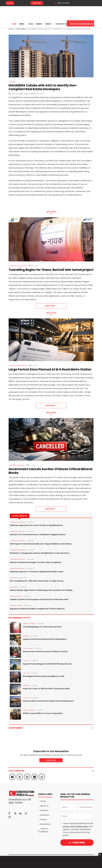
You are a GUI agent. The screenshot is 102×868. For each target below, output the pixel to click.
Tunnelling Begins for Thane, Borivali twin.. (42, 627)
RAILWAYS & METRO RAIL (17, 522)
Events (39, 24)
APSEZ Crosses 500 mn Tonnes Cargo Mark (42, 713)
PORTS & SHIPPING (28, 710)
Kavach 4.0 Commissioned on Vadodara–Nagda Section (35, 535)
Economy (26, 685)
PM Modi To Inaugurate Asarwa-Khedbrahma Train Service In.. (38, 553)
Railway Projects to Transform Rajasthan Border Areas (35, 572)
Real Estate (13, 82)
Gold (31, 24)
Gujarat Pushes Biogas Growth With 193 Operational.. (47, 664)
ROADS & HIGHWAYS (29, 624)
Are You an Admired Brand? (82, 24)
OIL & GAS (26, 661)
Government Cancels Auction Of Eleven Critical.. (44, 651)
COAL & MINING (28, 648)
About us (44, 806)
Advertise (10, 3)
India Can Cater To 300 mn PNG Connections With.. (46, 689)
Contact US (61, 24)
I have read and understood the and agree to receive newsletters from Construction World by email (78, 829)
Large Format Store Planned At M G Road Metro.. (45, 639)
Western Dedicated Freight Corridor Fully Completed (34, 562)
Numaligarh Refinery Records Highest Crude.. (43, 676)
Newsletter (45, 824)
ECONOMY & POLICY (16, 596)
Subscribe (35, 3)
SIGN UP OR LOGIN (62, 3)
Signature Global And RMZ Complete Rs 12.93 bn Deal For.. (36, 609)
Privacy (44, 819)
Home (14, 24)
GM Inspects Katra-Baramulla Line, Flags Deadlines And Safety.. (39, 544)
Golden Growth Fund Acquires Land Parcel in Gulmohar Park (37, 599)
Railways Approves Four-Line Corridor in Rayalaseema (34, 525)
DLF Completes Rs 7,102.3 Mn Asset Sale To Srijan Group (35, 581)
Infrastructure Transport (18, 266)
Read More (51, 306)
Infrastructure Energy (17, 465)
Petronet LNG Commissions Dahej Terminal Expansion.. (47, 701)
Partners (44, 810)
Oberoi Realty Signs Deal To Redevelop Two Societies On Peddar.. (39, 590)
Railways (26, 636)
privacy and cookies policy (76, 826)
